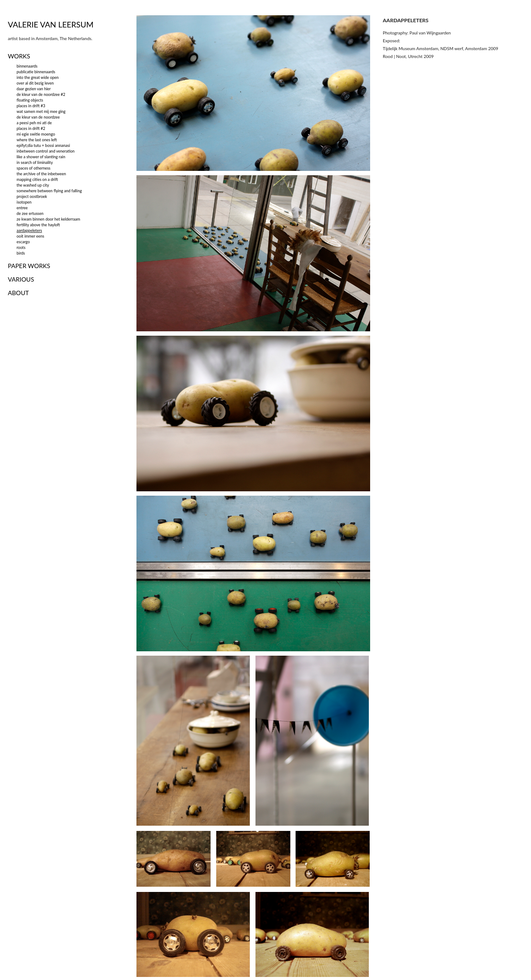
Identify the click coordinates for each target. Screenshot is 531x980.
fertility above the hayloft (38, 225)
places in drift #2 (31, 128)
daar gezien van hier (34, 89)
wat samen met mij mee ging (41, 111)
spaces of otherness (34, 168)
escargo (23, 242)
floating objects (30, 100)
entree (22, 208)
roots (21, 247)
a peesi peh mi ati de (34, 123)
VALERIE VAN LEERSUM (51, 24)
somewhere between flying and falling (49, 191)
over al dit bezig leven (35, 83)
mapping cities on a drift (37, 179)
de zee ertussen (30, 213)
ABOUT (18, 293)
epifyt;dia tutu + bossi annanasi (43, 145)
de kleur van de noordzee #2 (41, 94)
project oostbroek (32, 196)
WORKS (19, 56)
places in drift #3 (31, 106)
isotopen (24, 202)
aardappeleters (29, 230)
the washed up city (33, 185)
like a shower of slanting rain (41, 157)
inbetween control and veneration (46, 151)
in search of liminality (35, 162)
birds (21, 253)
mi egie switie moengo (36, 134)
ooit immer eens (30, 236)
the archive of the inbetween (41, 174)
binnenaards (27, 66)
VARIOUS (21, 279)
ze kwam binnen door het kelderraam (48, 219)
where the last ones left (37, 140)
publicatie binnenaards (36, 72)
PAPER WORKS (29, 266)
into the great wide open (38, 77)
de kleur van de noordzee (38, 117)
